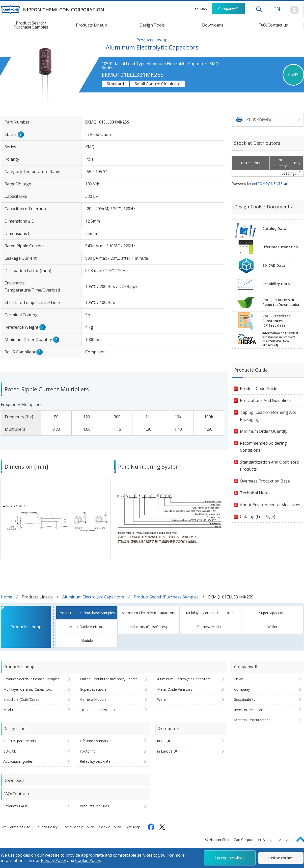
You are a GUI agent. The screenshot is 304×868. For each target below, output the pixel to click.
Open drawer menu (259, 9)
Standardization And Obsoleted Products (269, 466)
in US (161, 741)
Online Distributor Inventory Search (109, 679)
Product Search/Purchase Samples (166, 597)
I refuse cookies (281, 858)
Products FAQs (16, 806)
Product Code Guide (259, 389)
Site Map (200, 9)
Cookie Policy (110, 827)
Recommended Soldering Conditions (263, 447)
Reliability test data (95, 761)
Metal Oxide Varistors (87, 627)
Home (6, 597)
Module (87, 641)
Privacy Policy (46, 827)
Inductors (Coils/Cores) (148, 627)
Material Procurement (252, 720)
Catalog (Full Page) (258, 517)
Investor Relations (249, 710)
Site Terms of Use (16, 827)
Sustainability (245, 699)
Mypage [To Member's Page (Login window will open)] (295, 10)
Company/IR (228, 8)
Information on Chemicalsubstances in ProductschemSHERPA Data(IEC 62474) (280, 339)
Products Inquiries (94, 806)
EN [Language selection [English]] (277, 9)
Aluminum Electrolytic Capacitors (93, 597)
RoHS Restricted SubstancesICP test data (277, 321)
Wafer (272, 627)
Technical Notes (255, 493)
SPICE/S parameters (20, 741)
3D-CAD (10, 751)
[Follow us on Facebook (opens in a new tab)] (151, 827)
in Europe (165, 751)
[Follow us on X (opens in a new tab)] (162, 827)
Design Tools (152, 25)
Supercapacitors (272, 613)
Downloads (213, 25)
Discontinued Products (99, 710)
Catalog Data (274, 228)
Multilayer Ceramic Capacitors (210, 613)
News (239, 679)
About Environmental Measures (270, 505)
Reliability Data (276, 284)
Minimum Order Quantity (264, 431)
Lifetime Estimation (280, 247)
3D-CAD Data (274, 265)
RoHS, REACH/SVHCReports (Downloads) (281, 302)
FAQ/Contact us (273, 25)
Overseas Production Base (265, 481)
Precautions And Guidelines (266, 400)
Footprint (87, 751)
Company (242, 689)
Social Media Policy (78, 827)
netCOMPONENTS (267, 184)
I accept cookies (230, 858)
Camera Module (210, 627)
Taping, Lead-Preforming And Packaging (268, 416)
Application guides (18, 761)
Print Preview (259, 119)
